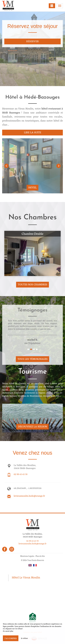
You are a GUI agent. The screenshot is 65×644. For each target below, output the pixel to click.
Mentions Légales (27, 556)
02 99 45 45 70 (20, 474)
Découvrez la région (33, 426)
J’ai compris (11, 638)
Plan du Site (40, 556)
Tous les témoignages (32, 359)
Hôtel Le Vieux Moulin (26, 578)
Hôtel (32, 187)
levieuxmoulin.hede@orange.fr (29, 496)
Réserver (32, 41)
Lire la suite (32, 132)
